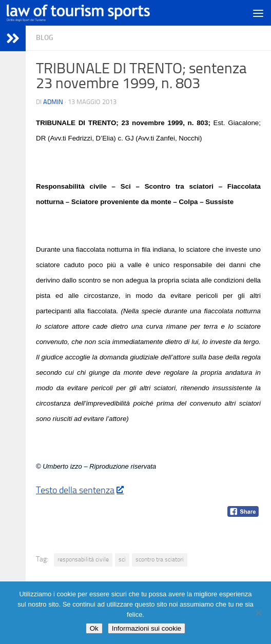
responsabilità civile (83, 559)
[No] (258, 613)
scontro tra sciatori (160, 559)
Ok (94, 628)
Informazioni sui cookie (147, 628)
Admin (53, 102)
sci (122, 559)
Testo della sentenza (80, 490)
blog (45, 38)
